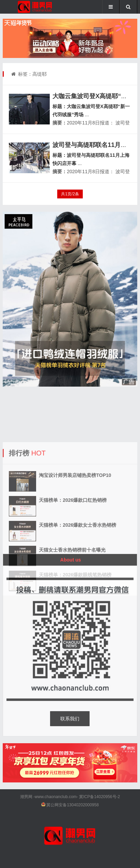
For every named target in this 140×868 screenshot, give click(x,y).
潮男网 (26, 797)
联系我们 (70, 719)
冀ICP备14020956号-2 (99, 797)
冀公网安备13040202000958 (72, 805)
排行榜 (19, 479)
